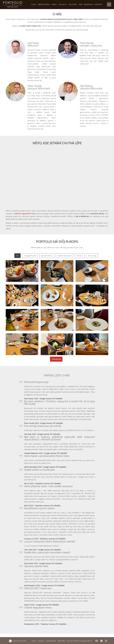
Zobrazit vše (56, 359)
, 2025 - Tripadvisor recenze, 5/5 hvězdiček (50, 624)
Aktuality (63, 4)
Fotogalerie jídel (30, 256)
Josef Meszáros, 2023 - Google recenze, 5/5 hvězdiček (44, 585)
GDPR (34, 641)
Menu (54, 4)
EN (109, 4)
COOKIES (41, 641)
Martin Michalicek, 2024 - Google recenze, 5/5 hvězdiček (45, 467)
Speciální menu (47, 256)
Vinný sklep (92, 256)
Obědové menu (44, 4)
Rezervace (88, 4)
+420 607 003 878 (18, 641)
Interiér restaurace (64, 256)
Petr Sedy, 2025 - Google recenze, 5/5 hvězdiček (42, 434)
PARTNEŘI (61, 641)
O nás (34, 4)
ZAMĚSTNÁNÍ (51, 641)
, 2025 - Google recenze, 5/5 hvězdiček (48, 399)
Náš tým (80, 256)
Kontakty (98, 4)
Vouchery (73, 4)
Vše (17, 256)
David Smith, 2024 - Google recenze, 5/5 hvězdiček (43, 563)
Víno (80, 4)
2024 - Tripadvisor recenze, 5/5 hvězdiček (44, 506)
